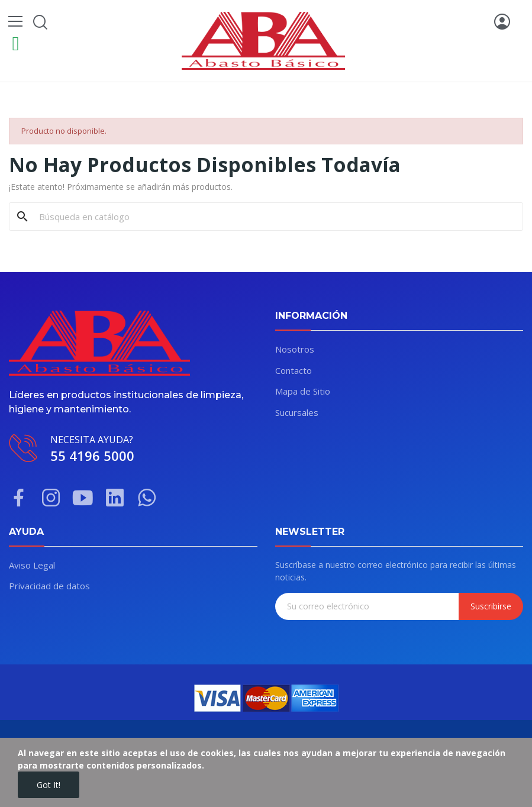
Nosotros (295, 349)
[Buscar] (273, 217)
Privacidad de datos (49, 586)
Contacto (294, 370)
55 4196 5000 (92, 456)
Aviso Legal (32, 565)
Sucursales (297, 412)
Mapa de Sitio (303, 391)
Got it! (49, 785)
